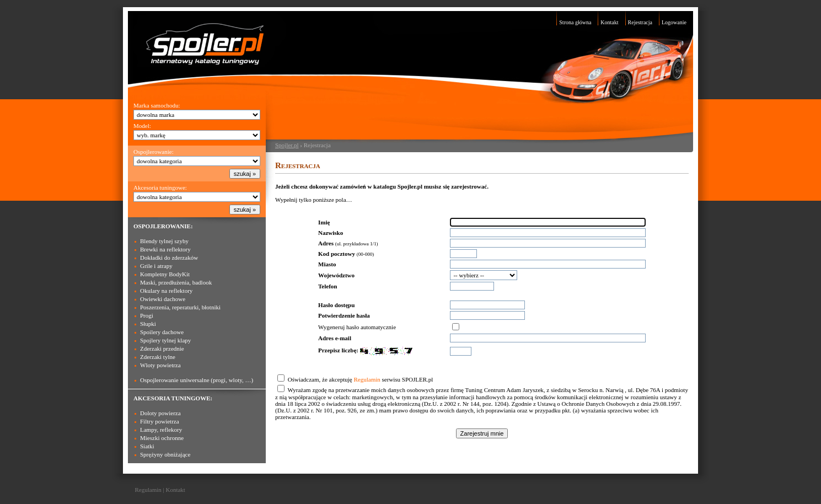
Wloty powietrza (160, 365)
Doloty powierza (160, 413)
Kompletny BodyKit (165, 274)
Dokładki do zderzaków (169, 258)
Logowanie (674, 22)
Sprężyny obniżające (165, 454)
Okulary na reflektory (166, 291)
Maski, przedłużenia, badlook (176, 282)
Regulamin (367, 379)
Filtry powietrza (160, 421)
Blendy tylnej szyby (164, 241)
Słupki (148, 324)
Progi (147, 315)
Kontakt (609, 22)
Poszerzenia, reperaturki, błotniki (180, 307)
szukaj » (245, 174)
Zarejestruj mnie (482, 433)
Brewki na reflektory (165, 249)
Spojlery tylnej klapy (165, 340)
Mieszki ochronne (162, 438)
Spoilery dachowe (162, 332)
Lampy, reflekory (161, 430)
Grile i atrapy (156, 266)
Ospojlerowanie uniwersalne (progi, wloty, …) (197, 380)
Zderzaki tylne (158, 357)
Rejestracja (640, 22)
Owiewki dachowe (163, 299)
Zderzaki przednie (162, 348)
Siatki (147, 446)
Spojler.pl (287, 145)
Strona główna (575, 22)
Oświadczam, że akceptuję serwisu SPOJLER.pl (361, 379)
